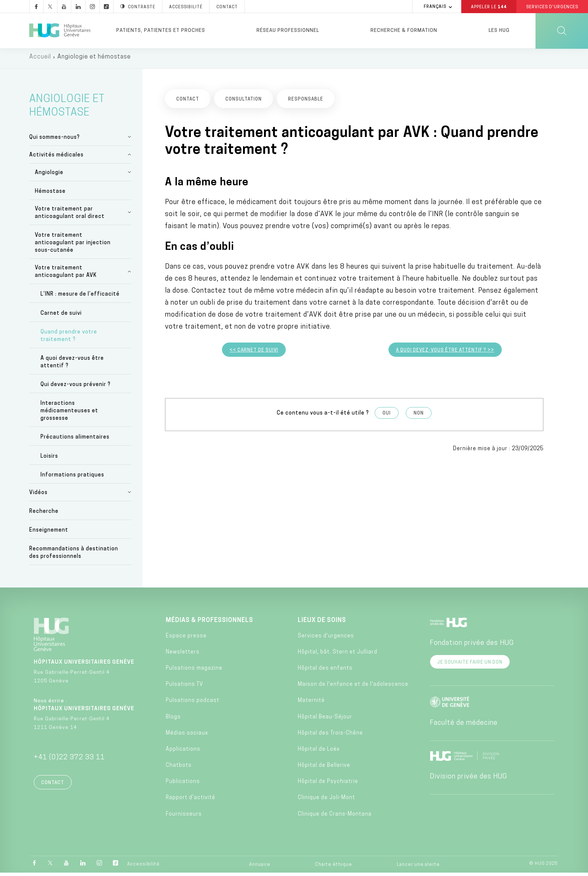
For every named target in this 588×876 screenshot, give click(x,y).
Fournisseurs (184, 817)
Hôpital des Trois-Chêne (330, 736)
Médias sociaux (187, 736)
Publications (183, 785)
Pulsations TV (184, 688)
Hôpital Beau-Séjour (325, 720)
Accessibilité (143, 867)
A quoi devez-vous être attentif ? (72, 365)
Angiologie (49, 176)
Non (419, 417)
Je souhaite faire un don (470, 666)
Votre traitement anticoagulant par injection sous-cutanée (73, 246)
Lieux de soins (322, 624)
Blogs (173, 720)
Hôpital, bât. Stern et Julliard (337, 655)
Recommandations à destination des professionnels (74, 556)
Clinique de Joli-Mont (326, 801)
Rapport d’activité (190, 801)
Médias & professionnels (209, 624)
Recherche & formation (404, 31)
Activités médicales (56, 158)
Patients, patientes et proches (161, 31)
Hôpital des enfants (325, 671)
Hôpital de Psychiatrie (328, 785)
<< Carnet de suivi (254, 354)
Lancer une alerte (418, 868)
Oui (387, 417)
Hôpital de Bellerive (324, 769)
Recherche (44, 515)
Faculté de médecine (464, 726)
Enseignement (49, 534)
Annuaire (260, 868)
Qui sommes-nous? (55, 140)
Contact (53, 786)
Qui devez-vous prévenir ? (76, 388)
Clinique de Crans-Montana (335, 817)
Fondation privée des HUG (472, 647)
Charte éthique (334, 868)
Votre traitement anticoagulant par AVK (66, 275)
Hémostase (50, 195)
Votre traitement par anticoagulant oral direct (70, 216)
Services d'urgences (326, 639)
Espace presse (186, 639)
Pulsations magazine (194, 671)
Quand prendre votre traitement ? (69, 339)
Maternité (311, 704)
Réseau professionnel (288, 31)
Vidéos (38, 496)
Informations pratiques (72, 478)
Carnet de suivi (61, 316)
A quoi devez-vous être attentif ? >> (445, 354)
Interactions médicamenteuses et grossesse (69, 414)
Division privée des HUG (468, 780)
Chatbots (179, 769)
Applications (183, 752)
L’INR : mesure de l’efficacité (80, 298)
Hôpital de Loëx (319, 752)
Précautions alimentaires (75, 441)
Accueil (40, 60)
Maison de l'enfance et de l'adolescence (353, 688)
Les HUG (499, 31)
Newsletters (183, 655)
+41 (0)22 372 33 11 (69, 761)
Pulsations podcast (193, 704)
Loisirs (49, 459)
